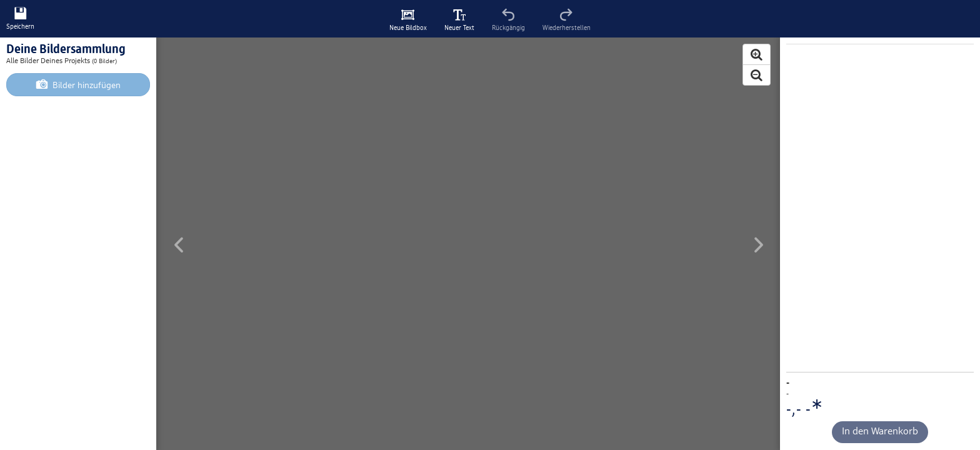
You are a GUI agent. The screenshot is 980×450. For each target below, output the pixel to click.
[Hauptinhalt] (490, 225)
